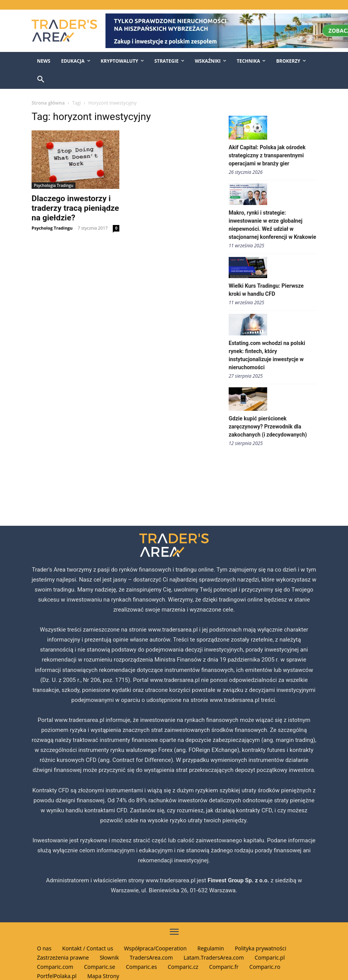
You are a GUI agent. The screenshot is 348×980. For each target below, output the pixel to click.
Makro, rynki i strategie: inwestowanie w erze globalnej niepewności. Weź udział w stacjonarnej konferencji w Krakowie (272, 225)
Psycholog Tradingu (52, 228)
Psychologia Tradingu (54, 185)
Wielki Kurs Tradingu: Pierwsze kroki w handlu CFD (266, 290)
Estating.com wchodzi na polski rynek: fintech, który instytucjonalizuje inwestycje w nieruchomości (267, 355)
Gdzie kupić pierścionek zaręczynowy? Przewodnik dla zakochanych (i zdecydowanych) (268, 427)
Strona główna (48, 103)
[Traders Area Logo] (63, 31)
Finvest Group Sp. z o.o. (239, 880)
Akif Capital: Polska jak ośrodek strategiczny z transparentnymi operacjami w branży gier (267, 155)
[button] (41, 80)
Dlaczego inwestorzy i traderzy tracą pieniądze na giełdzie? (75, 208)
